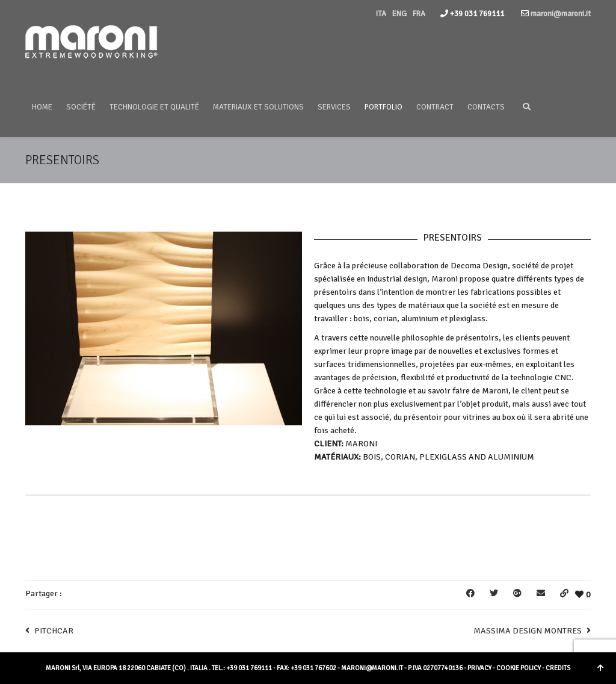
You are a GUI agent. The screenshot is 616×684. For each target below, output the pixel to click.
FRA (419, 14)
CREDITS (558, 668)
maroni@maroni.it (560, 14)
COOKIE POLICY (519, 668)
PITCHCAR (54, 631)
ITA (381, 14)
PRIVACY (479, 668)
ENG (399, 14)
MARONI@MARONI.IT (372, 668)
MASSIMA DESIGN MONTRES (528, 631)
